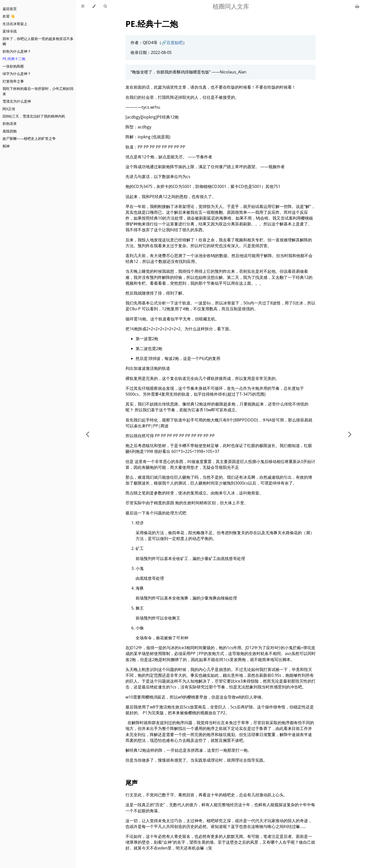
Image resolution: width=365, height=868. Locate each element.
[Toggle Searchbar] (105, 6)
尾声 (132, 783)
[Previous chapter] (87, 434)
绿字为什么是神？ (17, 74)
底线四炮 (10, 131)
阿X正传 (9, 109)
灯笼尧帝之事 (13, 81)
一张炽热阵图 (13, 66)
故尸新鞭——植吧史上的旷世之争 (29, 138)
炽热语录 (10, 123)
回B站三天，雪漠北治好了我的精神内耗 (34, 116)
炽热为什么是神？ (17, 51)
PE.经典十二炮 (14, 59)
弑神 (6, 146)
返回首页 (10, 9)
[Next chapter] (350, 434)
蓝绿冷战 (10, 31)
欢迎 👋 (9, 16)
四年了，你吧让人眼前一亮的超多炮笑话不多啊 (38, 41)
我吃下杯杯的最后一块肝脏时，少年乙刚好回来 (38, 91)
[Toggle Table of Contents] (83, 6)
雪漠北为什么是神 (17, 101)
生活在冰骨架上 (15, 24)
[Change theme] (94, 6)
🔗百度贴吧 (172, 43)
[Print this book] (357, 6)
